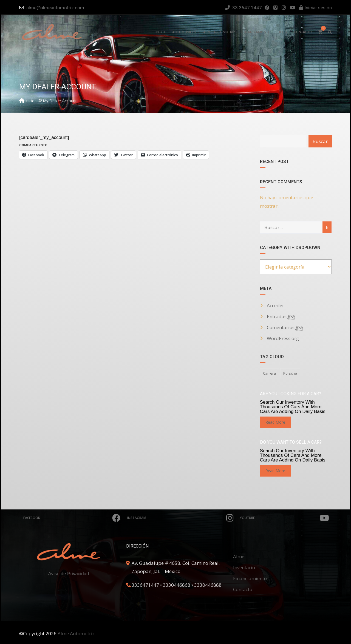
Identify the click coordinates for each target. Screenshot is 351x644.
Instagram (180, 518)
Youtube (285, 518)
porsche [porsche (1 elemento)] (290, 373)
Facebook (72, 518)
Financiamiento (250, 578)
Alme (239, 556)
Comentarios (285, 327)
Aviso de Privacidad (69, 574)
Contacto (243, 589)
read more (275, 422)
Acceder (275, 305)
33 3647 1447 (244, 8)
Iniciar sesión (315, 8)
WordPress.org (283, 338)
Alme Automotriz (76, 633)
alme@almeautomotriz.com (55, 8)
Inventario (244, 567)
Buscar (320, 141)
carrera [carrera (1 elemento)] (269, 373)
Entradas (281, 317)
